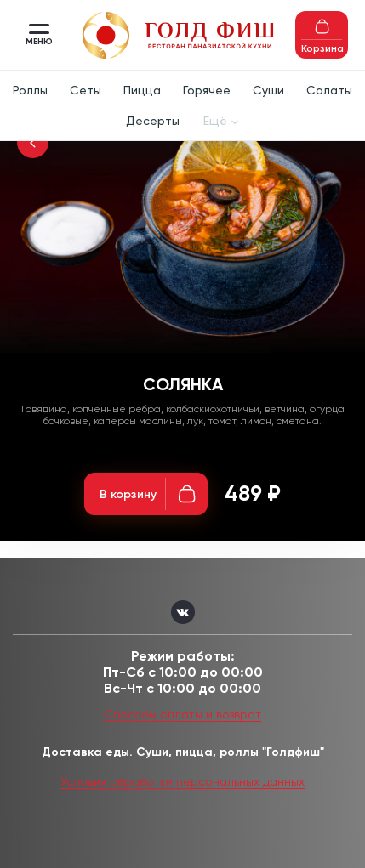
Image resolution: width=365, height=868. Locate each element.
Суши (268, 90)
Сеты (86, 90)
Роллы (30, 90)
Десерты (153, 121)
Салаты (329, 90)
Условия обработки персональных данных (182, 781)
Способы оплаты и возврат (182, 714)
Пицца (142, 90)
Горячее (207, 90)
